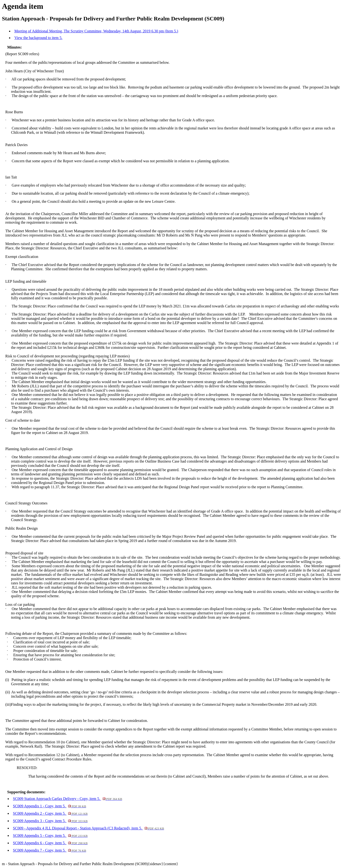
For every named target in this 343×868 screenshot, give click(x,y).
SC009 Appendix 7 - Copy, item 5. (49, 850)
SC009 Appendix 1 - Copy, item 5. (49, 806)
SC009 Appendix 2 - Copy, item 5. (50, 813)
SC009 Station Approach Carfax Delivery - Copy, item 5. (67, 799)
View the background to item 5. (38, 38)
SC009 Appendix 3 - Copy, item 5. (50, 821)
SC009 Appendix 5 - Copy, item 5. (50, 836)
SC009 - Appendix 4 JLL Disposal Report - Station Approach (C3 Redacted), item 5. (88, 828)
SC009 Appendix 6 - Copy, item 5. (50, 843)
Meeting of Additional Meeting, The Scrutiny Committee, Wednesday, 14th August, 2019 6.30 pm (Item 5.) (96, 31)
